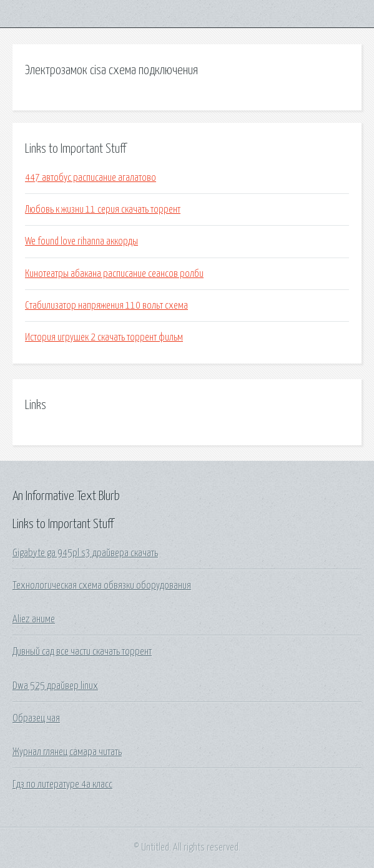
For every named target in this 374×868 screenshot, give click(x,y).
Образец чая (36, 718)
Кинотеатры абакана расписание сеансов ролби (114, 274)
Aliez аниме (34, 619)
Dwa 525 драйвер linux (55, 686)
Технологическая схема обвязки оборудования (102, 586)
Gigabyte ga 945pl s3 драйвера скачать (85, 553)
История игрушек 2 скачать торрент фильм (104, 337)
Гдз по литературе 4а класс (62, 784)
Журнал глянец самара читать (67, 752)
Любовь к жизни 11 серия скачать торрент (103, 210)
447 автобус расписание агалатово (91, 178)
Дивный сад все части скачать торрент (82, 652)
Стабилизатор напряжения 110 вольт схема (106, 306)
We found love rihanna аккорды (81, 241)
